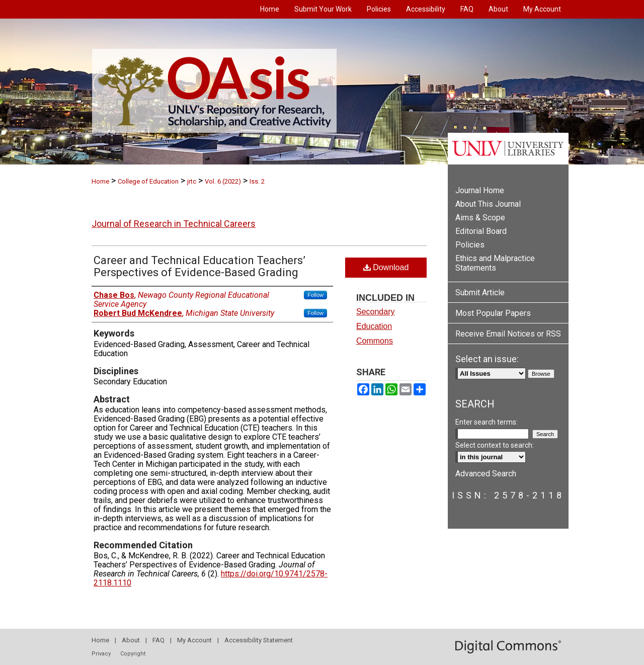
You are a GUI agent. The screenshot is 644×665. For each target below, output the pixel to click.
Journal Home (480, 190)
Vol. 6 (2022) (223, 181)
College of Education (148, 181)
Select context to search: (495, 445)
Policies (470, 245)
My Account (194, 640)
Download (386, 267)
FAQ (158, 640)
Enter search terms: (487, 422)
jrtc (192, 181)
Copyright (133, 654)
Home (100, 181)
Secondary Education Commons (376, 326)
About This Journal (488, 204)
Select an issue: (487, 359)
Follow (315, 295)
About (131, 640)
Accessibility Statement (259, 640)
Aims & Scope (480, 218)
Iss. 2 (257, 181)
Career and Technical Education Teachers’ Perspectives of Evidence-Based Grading (199, 266)
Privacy (101, 654)
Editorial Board (481, 231)
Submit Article (480, 293)
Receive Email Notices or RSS (508, 334)
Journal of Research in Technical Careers (174, 224)
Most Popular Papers (493, 313)
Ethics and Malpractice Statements (495, 263)
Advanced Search (486, 474)
